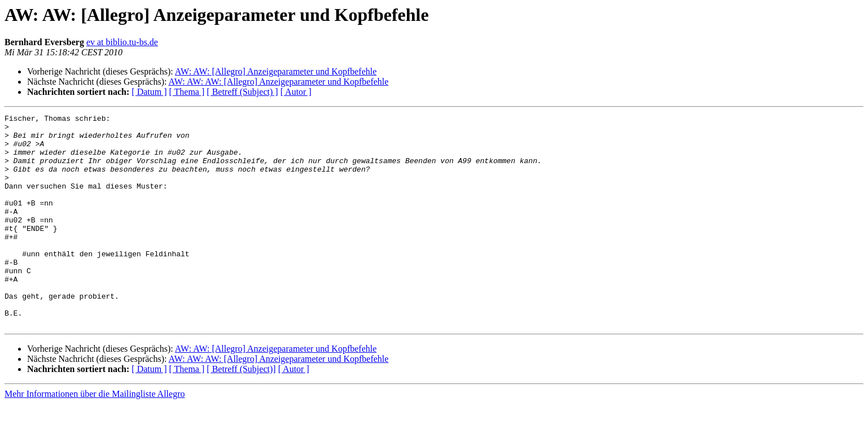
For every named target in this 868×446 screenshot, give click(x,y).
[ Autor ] (296, 92)
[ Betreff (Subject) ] (242, 92)
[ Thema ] (187, 92)
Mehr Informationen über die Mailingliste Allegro (95, 436)
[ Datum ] (149, 92)
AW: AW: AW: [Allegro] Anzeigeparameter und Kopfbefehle (279, 82)
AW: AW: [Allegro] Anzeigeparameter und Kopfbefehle (276, 71)
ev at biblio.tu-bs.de (122, 42)
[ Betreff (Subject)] (241, 411)
